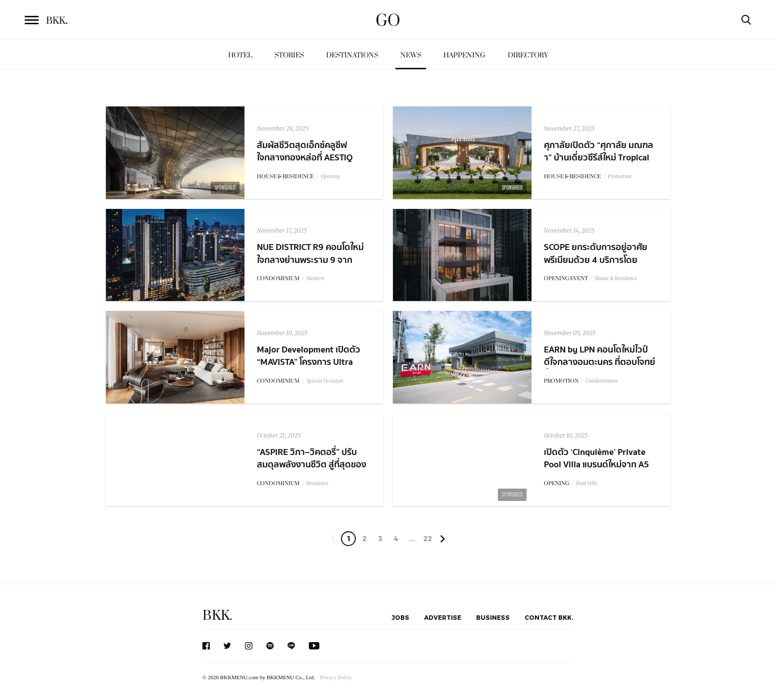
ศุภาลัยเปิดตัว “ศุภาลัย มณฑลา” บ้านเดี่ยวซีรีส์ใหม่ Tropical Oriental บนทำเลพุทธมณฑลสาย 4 (599, 164)
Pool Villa (587, 483)
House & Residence (616, 278)
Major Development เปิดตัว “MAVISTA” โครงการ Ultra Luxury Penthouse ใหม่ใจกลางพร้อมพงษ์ (314, 369)
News (411, 55)
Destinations (352, 55)
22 (428, 538)
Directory (528, 55)
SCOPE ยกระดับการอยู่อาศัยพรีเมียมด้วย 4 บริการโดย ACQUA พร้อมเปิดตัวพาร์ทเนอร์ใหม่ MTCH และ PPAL (599, 266)
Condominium (602, 381)
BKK (57, 21)
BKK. (217, 616)
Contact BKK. (549, 617)
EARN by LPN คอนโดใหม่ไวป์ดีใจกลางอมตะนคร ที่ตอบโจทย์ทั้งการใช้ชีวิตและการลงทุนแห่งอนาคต (600, 369)
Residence (317, 483)
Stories (289, 55)
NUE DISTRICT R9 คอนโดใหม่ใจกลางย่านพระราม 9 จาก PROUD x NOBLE (310, 260)
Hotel (240, 55)
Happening (464, 55)
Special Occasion (325, 381)
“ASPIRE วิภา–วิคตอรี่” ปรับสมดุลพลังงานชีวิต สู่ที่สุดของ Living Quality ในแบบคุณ (312, 465)
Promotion (620, 176)
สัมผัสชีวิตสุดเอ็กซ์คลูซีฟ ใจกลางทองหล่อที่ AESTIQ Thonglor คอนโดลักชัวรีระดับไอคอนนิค (314, 164)
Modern (315, 278)
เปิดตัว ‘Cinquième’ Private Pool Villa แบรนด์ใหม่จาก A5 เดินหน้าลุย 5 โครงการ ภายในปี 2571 (600, 471)
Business (493, 617)
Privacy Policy (336, 677)
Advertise (443, 617)
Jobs (400, 617)
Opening (330, 176)
